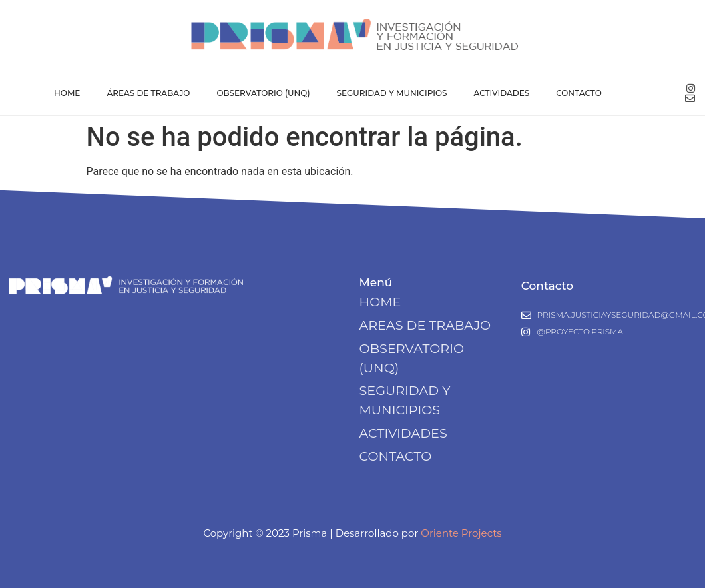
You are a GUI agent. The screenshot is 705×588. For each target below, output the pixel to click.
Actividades (501, 93)
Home (67, 93)
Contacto (579, 93)
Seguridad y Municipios (392, 93)
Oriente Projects (461, 533)
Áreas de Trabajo (148, 93)
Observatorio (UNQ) (263, 93)
